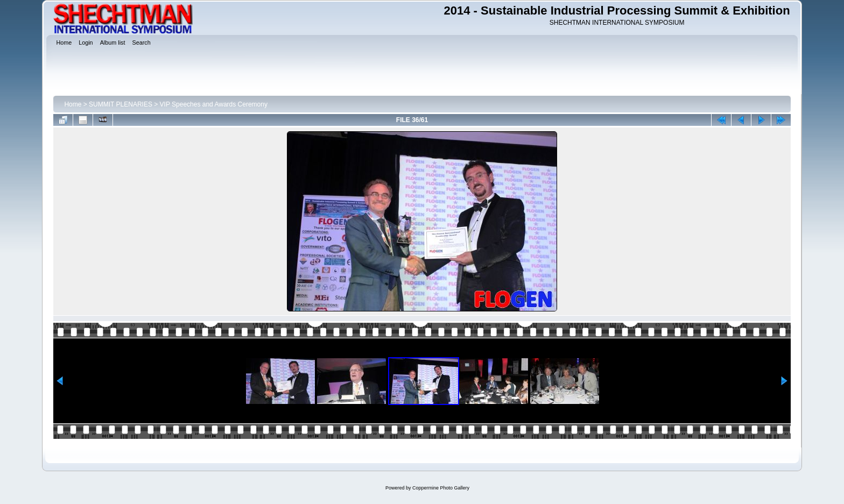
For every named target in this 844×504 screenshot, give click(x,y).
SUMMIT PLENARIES (121, 104)
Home (73, 104)
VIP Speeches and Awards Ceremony (214, 104)
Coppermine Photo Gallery (441, 488)
